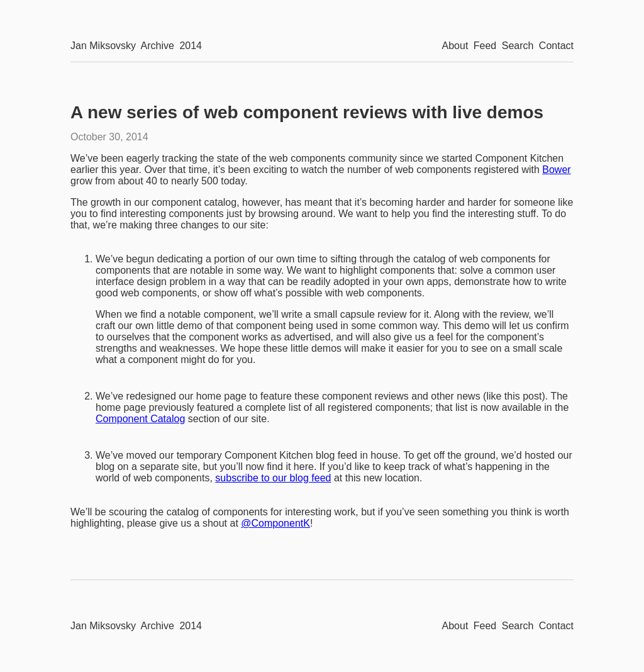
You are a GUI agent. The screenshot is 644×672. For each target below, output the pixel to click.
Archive (158, 46)
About (455, 46)
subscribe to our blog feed (273, 478)
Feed (485, 46)
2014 (191, 46)
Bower (556, 170)
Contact (556, 46)
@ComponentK (275, 523)
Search (518, 46)
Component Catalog (140, 419)
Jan (103, 46)
